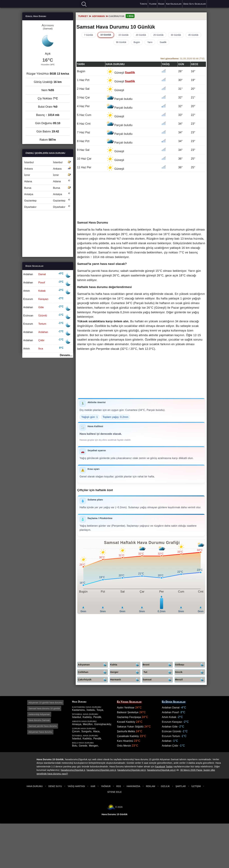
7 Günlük (89, 35)
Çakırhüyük (93, 680)
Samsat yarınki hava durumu (43, 726)
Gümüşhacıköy (103, 724)
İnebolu (91, 710)
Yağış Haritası (76, 786)
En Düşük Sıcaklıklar (174, 702)
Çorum (76, 731)
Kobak (42, 291)
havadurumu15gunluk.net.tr (132, 770)
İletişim (196, 786)
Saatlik (163, 42)
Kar (93, 786)
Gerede (83, 746)
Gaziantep (48, 201)
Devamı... (66, 355)
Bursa (48, 188)
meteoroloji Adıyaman (39, 714)
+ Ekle (130, 16)
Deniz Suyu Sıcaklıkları (195, 4)
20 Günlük (141, 35)
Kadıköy (87, 717)
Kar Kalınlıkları (174, 4)
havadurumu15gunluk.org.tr (161, 770)
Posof (42, 282)
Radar (161, 4)
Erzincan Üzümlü (172, 731)
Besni (158, 665)
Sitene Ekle (114, 792)
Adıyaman (93, 665)
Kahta (125, 665)
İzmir (48, 175)
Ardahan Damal (171, 708)
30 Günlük (176, 35)
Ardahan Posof (170, 712)
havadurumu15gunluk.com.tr (101, 770)
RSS (119, 786)
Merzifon (88, 724)
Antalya (48, 194)
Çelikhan (93, 672)
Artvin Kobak (169, 717)
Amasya (77, 724)
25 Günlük (158, 35)
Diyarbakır (48, 207)
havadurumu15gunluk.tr (73, 770)
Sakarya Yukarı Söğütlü (130, 727)
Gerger (125, 672)
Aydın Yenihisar (126, 708)
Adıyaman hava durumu (40, 732)
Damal (42, 274)
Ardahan (43, 332)
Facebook (160, 767)
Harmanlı (125, 680)
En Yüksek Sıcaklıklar (129, 702)
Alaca (96, 731)
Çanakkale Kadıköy (128, 736)
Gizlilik (165, 786)
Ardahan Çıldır (170, 746)
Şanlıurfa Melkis (126, 731)
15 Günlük (124, 35)
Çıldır (41, 340)
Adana (48, 181)
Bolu (75, 746)
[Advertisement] (141, 376)
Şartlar (180, 786)
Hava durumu (34, 4)
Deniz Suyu (55, 786)
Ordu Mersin (124, 746)
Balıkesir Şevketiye (128, 712)
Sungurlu (86, 731)
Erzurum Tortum (171, 736)
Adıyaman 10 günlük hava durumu (45, 703)
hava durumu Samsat (39, 720)
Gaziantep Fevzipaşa (129, 717)
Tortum (42, 324)
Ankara (48, 169)
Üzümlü (43, 315)
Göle (41, 307)
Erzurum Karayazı (172, 722)
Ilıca (41, 349)
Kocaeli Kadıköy (126, 722)
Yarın (150, 42)
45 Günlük (193, 35)
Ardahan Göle (170, 727)
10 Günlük (106, 35)
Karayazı (43, 299)
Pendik (97, 717)
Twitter (169, 767)
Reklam (151, 786)
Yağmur (106, 786)
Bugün (137, 42)
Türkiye (143, 4)
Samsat (158, 680)
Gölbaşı (190, 665)
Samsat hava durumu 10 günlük (44, 708)
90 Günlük (121, 42)
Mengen (94, 746)
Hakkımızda (133, 786)
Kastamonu (78, 710)
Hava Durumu (35, 786)
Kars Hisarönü (125, 741)
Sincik (190, 672)
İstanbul (48, 162)
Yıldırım (153, 4)
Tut (158, 672)
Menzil (190, 680)
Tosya (100, 710)
